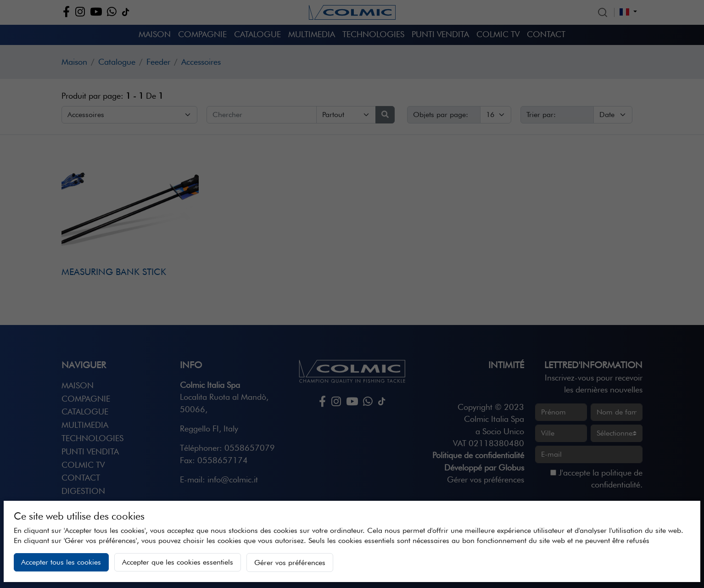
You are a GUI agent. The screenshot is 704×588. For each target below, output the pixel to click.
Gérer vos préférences (290, 563)
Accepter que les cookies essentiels (178, 562)
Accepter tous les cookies (61, 562)
